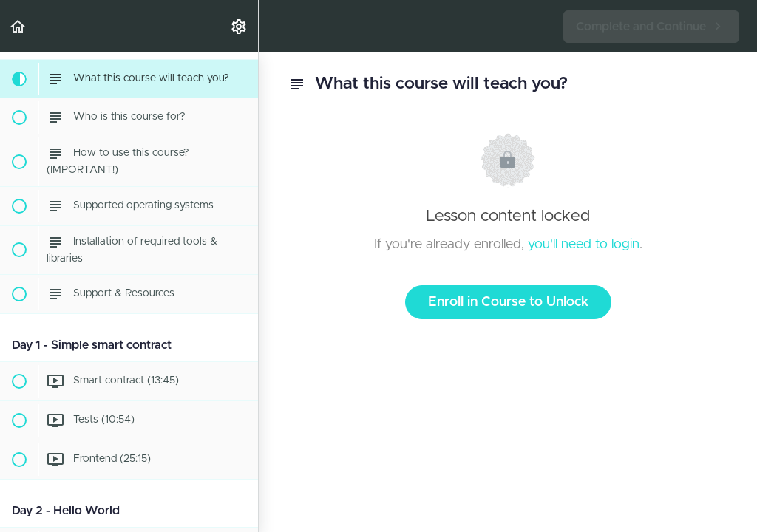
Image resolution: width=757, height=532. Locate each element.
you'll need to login (584, 245)
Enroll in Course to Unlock (508, 302)
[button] (18, 26)
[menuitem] (240, 26)
